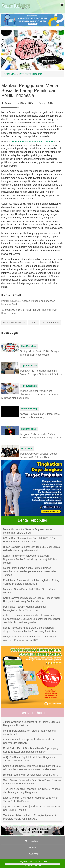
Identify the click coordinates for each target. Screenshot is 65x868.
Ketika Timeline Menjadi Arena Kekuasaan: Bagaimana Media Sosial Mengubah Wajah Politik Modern (30, 559)
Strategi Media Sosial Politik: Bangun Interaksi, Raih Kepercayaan (29, 311)
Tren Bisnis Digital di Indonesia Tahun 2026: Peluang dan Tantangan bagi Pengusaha (32, 791)
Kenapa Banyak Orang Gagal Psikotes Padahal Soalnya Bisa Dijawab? (29, 741)
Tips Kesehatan (29, 366)
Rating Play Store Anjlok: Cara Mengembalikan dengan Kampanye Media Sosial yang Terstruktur (30, 629)
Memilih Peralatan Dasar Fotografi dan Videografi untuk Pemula (30, 732)
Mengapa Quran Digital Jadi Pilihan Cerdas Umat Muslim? (30, 591)
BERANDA (10, 74)
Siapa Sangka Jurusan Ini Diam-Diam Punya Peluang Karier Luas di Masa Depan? (32, 782)
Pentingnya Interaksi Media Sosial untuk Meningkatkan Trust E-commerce (25, 608)
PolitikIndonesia (50, 323)
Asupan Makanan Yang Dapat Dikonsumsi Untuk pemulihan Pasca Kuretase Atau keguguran (30, 394)
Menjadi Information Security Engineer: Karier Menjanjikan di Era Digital (28, 531)
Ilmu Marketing (29, 346)
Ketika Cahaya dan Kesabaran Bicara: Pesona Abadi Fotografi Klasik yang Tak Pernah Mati (32, 600)
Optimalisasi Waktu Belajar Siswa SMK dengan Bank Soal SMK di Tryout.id (32, 808)
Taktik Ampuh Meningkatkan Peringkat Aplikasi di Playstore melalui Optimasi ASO (29, 817)
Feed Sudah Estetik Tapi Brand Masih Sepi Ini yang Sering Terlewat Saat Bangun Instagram (31, 750)
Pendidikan (27, 449)
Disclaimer (32, 854)
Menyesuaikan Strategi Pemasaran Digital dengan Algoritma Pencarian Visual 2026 (30, 638)
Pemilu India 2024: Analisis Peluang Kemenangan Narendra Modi (28, 303)
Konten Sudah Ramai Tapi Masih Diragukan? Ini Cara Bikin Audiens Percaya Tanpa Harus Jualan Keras (32, 768)
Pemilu (34, 323)
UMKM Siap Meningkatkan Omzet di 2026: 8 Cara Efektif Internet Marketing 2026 (30, 540)
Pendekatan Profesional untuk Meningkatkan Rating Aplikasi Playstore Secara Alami (31, 582)
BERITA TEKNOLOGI (31, 74)
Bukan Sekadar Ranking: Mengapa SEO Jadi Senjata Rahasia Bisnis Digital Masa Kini (32, 549)
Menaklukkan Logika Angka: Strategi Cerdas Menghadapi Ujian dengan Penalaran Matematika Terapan (30, 571)
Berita (32, 848)
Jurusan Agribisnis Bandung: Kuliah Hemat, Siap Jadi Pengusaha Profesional (32, 724)
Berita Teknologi (29, 409)
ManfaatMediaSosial (14, 323)
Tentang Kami (33, 841)
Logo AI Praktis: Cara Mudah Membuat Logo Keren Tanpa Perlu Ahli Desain (31, 799)
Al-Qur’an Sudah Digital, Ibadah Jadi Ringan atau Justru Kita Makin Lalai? (30, 759)
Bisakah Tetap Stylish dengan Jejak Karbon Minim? (31, 775)
